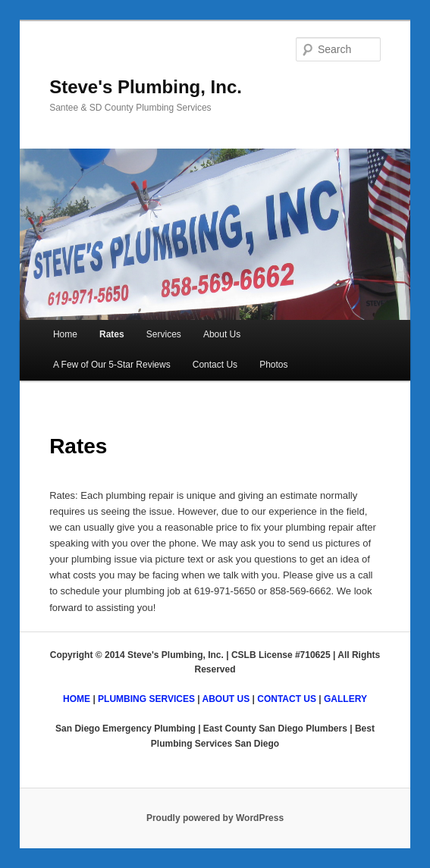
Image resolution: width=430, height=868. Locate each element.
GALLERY (345, 699)
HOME (77, 699)
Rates (112, 334)
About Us (222, 334)
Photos (273, 365)
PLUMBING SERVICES (146, 699)
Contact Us (215, 365)
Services (164, 334)
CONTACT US (286, 699)
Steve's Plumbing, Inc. (146, 87)
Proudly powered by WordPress (215, 818)
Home (65, 334)
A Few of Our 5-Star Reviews (112, 365)
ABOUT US (226, 699)
